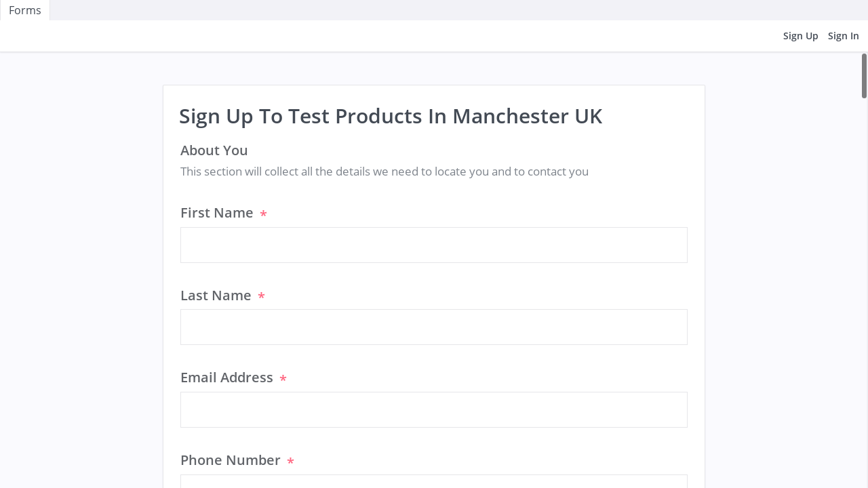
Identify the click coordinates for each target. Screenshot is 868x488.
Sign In (844, 36)
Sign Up (801, 36)
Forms (25, 10)
